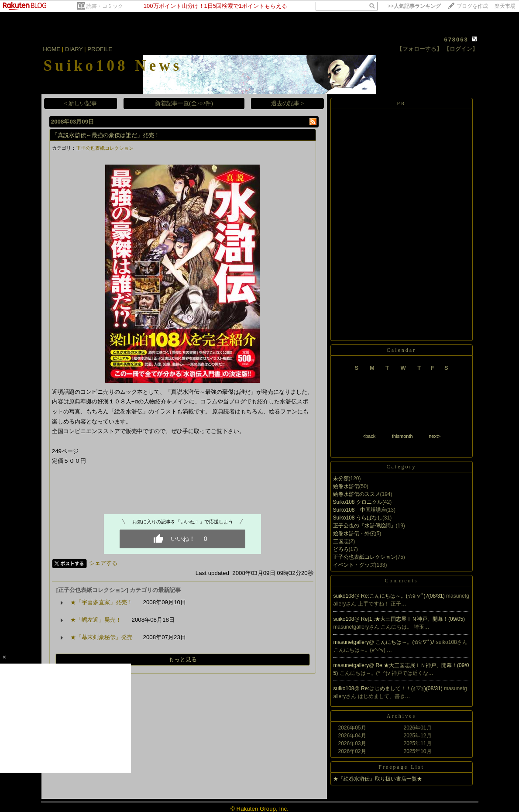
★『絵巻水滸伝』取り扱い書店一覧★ (378, 779)
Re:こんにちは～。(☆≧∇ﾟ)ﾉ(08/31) (404, 596)
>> (414, 6)
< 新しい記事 (80, 103)
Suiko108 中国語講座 (360, 510)
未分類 (341, 478)
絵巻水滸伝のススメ (357, 494)
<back (369, 436)
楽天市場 (505, 6)
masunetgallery (351, 642)
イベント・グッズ (354, 565)
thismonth (402, 436)
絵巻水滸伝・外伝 (354, 533)
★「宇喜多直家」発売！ (101, 602)
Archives (401, 716)
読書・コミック (105, 6)
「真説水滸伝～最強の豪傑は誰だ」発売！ (106, 135)
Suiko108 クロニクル (358, 502)
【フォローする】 (419, 49)
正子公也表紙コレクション (105, 148)
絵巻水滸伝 (346, 486)
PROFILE (100, 49)
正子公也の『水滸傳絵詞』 (364, 526)
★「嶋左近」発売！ (96, 620)
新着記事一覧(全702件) (184, 103)
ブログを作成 (472, 6)
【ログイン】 (461, 49)
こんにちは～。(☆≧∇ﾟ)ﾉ (406, 642)
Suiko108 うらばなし (358, 518)
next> (435, 436)
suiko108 (344, 596)
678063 (456, 40)
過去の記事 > (288, 103)
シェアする (103, 563)
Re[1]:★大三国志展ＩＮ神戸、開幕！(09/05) (413, 619)
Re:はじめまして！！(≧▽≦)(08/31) (402, 688)
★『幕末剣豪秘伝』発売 (101, 637)
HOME (52, 49)
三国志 (341, 541)
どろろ (341, 549)
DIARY (74, 49)
